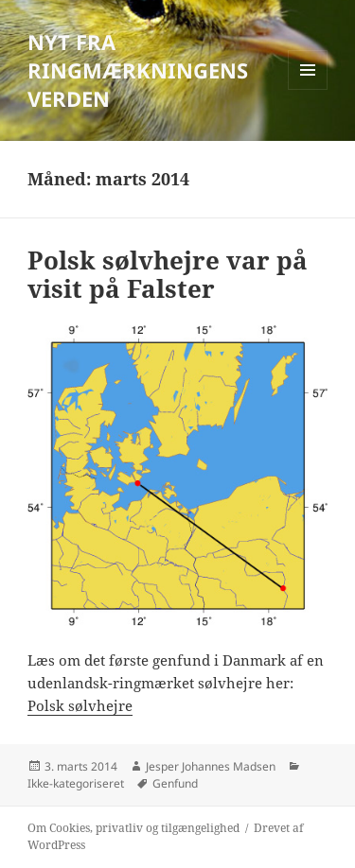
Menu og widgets (308, 89)
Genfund (175, 783)
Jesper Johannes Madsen (211, 766)
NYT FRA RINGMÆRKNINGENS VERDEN (138, 70)
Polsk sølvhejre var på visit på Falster (168, 274)
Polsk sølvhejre (80, 705)
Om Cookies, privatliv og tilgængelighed (133, 828)
